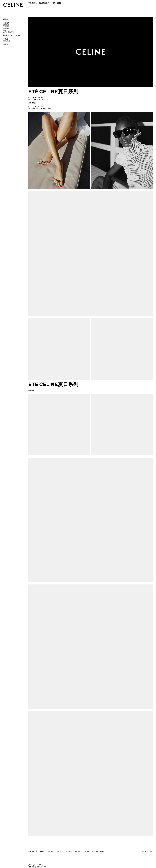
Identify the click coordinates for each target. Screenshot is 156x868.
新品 (5, 18)
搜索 (5, 44)
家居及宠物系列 (9, 32)
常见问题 (77, 851)
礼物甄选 (6, 27)
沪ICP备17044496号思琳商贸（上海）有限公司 (37, 866)
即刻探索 (31, 390)
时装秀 (6, 20)
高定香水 (6, 28)
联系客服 (51, 851)
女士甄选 (6, 23)
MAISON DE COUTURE (12, 36)
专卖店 (6, 39)
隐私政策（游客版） (99, 851)
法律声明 (86, 851)
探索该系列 (32, 103)
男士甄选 (6, 25)
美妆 (5, 30)
